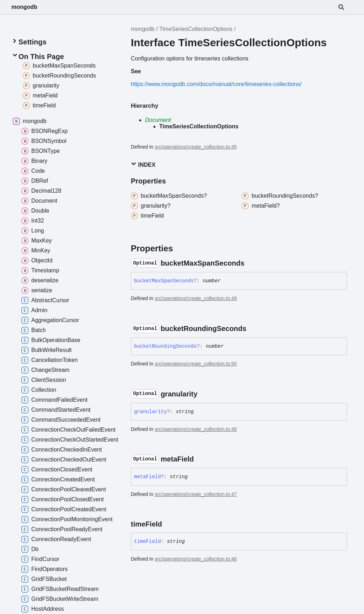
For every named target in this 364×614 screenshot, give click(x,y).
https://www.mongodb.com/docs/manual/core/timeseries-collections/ (216, 84)
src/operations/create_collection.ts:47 (196, 494)
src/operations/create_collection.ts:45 (196, 147)
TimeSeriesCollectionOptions (196, 29)
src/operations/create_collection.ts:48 (196, 429)
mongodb (24, 7)
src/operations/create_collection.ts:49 (196, 298)
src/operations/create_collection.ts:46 (196, 559)
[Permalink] (251, 263)
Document (158, 120)
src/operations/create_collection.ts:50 (196, 364)
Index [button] (143, 164)
